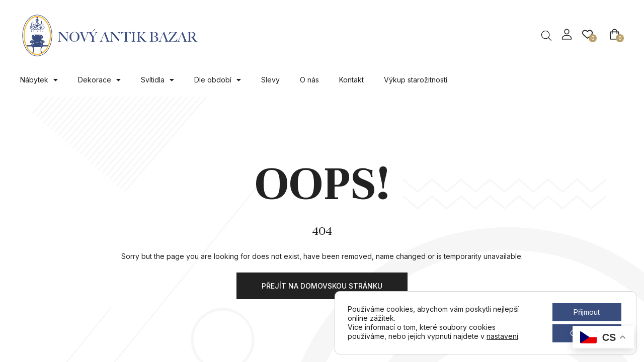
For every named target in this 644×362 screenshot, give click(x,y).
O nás (309, 80)
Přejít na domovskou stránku (322, 286)
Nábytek (39, 80)
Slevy (270, 80)
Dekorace (99, 80)
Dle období (218, 80)
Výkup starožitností (416, 80)
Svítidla (157, 80)
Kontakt (351, 80)
